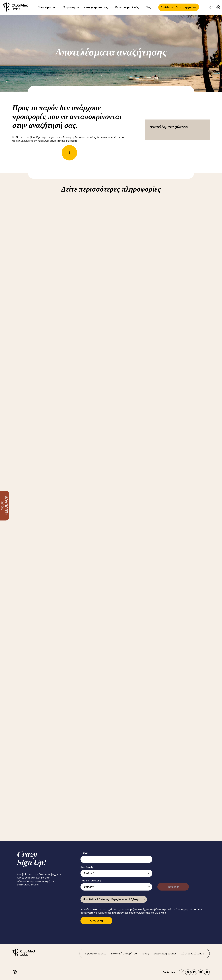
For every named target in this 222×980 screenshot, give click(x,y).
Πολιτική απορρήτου (124, 954)
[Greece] (218, 7)
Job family (87, 867)
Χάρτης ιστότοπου (193, 954)
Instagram (188, 972)
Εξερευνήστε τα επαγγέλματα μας (85, 7)
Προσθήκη (173, 887)
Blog (149, 7)
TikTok (182, 972)
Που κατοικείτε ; (91, 881)
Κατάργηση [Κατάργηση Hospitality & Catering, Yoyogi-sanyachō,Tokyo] (145, 899)
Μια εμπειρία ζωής (127, 7)
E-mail (84, 853)
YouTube (207, 972)
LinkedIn (201, 972)
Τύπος (145, 954)
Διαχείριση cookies (165, 954)
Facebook (194, 972)
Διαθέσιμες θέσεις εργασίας (179, 7)
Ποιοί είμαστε (47, 7)
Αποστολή (96, 921)
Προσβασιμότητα (96, 954)
